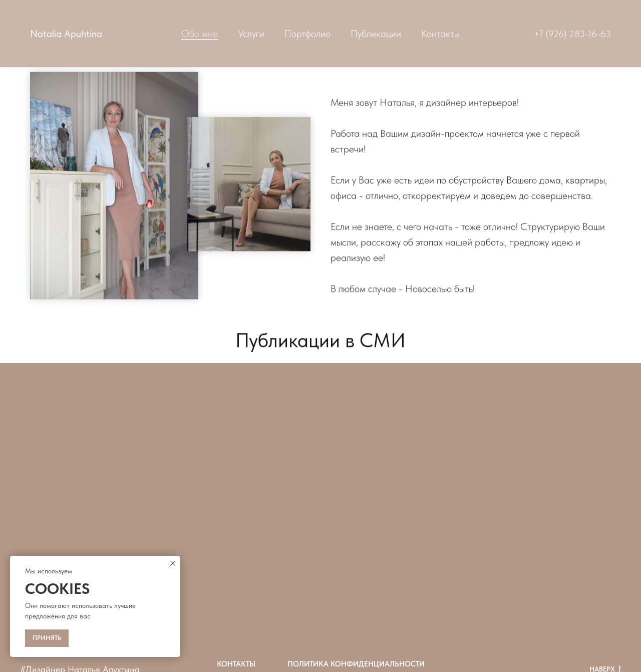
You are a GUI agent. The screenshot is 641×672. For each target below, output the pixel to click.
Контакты (440, 34)
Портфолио (307, 34)
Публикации (376, 34)
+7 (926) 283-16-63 (572, 34)
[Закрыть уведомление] (173, 563)
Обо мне (200, 34)
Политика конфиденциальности (356, 664)
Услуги (251, 34)
